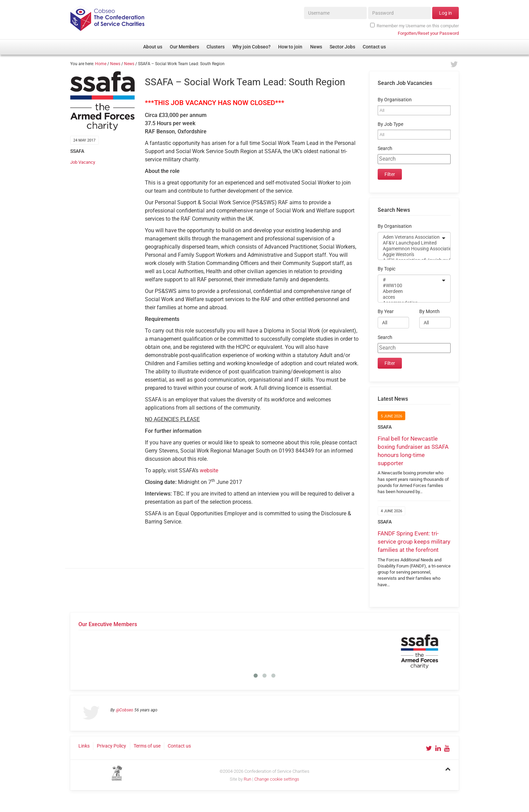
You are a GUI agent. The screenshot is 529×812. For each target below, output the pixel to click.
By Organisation (395, 100)
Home (101, 64)
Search (385, 149)
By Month (429, 312)
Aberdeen (410, 291)
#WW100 (410, 286)
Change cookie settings (277, 779)
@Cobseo (125, 710)
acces (410, 297)
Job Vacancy (83, 162)
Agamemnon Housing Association (410, 249)
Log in (445, 13)
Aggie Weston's (410, 255)
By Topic (387, 269)
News (115, 64)
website (209, 470)
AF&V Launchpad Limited (410, 243)
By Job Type (390, 124)
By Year (386, 312)
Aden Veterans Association (410, 237)
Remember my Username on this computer (414, 26)
